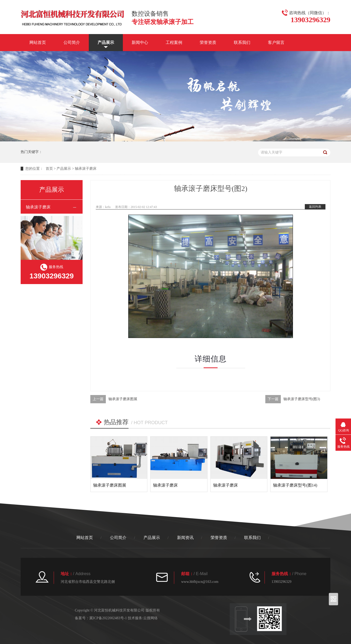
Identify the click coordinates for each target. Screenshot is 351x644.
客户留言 (276, 42)
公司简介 (72, 42)
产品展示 (106, 42)
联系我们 (242, 42)
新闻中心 (140, 42)
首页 (49, 169)
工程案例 (174, 42)
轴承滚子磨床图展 (123, 399)
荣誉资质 (208, 42)
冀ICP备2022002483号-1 (108, 618)
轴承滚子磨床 (86, 169)
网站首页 (38, 42)
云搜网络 (150, 618)
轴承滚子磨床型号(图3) (302, 399)
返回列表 (315, 207)
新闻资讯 (185, 538)
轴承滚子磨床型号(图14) (295, 485)
